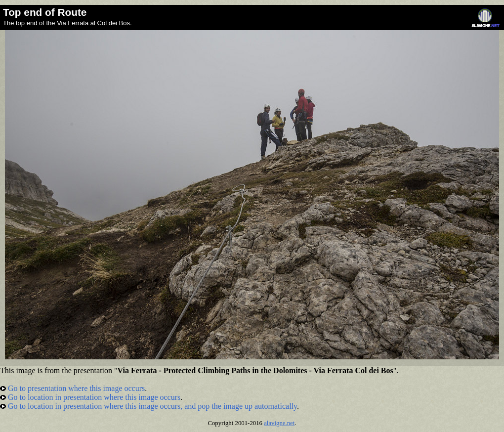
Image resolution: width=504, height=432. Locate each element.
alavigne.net (279, 423)
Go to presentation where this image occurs (72, 388)
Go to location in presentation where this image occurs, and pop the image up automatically (148, 406)
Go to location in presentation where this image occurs (90, 397)
